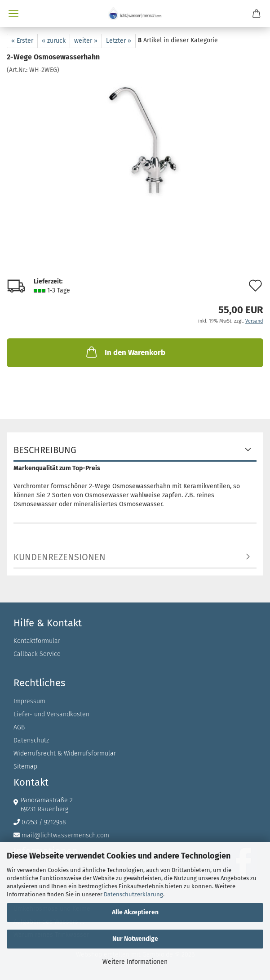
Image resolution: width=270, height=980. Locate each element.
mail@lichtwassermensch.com (65, 835)
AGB (19, 727)
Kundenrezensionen (60, 557)
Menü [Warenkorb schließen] (13, 13)
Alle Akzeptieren (135, 912)
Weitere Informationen (135, 962)
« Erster (22, 41)
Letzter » (119, 41)
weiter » (86, 41)
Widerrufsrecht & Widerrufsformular (65, 753)
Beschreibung (45, 450)
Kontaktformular (37, 641)
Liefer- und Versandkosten (51, 714)
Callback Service (37, 654)
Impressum (29, 701)
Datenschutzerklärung (133, 894)
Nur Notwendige (135, 939)
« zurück (54, 41)
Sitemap (25, 766)
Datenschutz (31, 740)
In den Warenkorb (125, 352)
